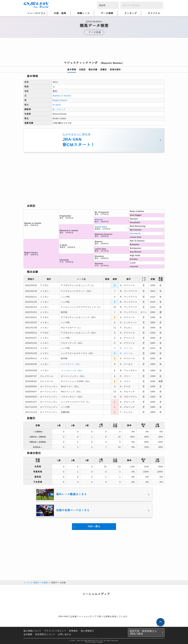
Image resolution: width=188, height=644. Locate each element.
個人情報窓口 (87, 630)
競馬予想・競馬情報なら (143, 632)
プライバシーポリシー (55, 630)
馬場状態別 (115, 70)
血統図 (82, 70)
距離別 (104, 70)
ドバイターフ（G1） (71, 364)
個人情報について (32, 630)
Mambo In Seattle (62, 96)
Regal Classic (60, 100)
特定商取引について (45, 634)
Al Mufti (57, 105)
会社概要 (28, 634)
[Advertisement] (94, 50)
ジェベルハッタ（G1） (72, 370)
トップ (27, 582)
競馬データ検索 (41, 582)
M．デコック (59, 109)
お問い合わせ (65, 634)
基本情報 (72, 70)
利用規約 (73, 630)
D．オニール (126, 348)
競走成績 (93, 70)
